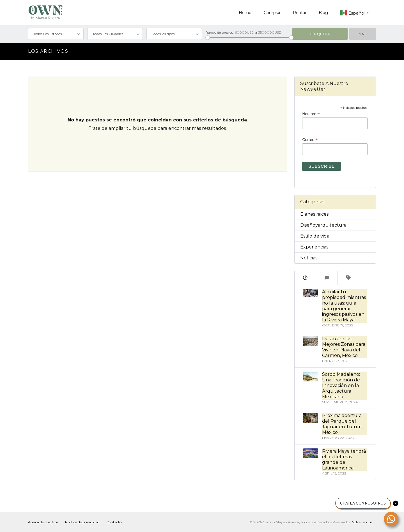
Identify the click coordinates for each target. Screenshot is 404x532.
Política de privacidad (82, 522)
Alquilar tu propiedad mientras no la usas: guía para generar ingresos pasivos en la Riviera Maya (344, 306)
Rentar (300, 13)
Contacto (114, 522)
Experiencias (314, 247)
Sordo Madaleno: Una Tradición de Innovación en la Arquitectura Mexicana (341, 385)
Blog (323, 13)
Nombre (311, 114)
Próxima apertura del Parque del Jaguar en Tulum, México (342, 424)
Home (245, 13)
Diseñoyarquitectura (323, 225)
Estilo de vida (315, 236)
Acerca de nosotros (43, 522)
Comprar (272, 13)
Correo (310, 140)
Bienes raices (314, 214)
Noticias (309, 258)
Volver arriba (362, 522)
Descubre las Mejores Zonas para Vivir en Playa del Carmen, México (344, 347)
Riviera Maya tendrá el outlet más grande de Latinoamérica (344, 460)
